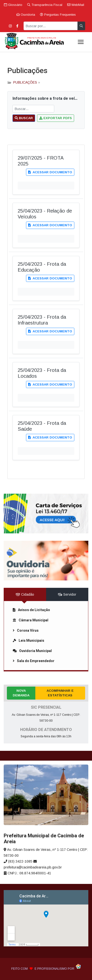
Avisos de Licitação (31, 610)
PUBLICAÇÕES (25, 82)
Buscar (24, 118)
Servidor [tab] (67, 594)
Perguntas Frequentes (58, 15)
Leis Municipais (28, 641)
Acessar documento (50, 172)
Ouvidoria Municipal (32, 651)
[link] (46, 514)
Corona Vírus (26, 631)
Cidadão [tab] (25, 594)
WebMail (76, 5)
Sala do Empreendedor (34, 661)
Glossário (13, 5)
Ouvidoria (26, 15)
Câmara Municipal (31, 620)
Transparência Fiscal (45, 5)
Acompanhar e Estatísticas (60, 693)
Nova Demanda (21, 693)
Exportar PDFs (56, 118)
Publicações (27, 71)
